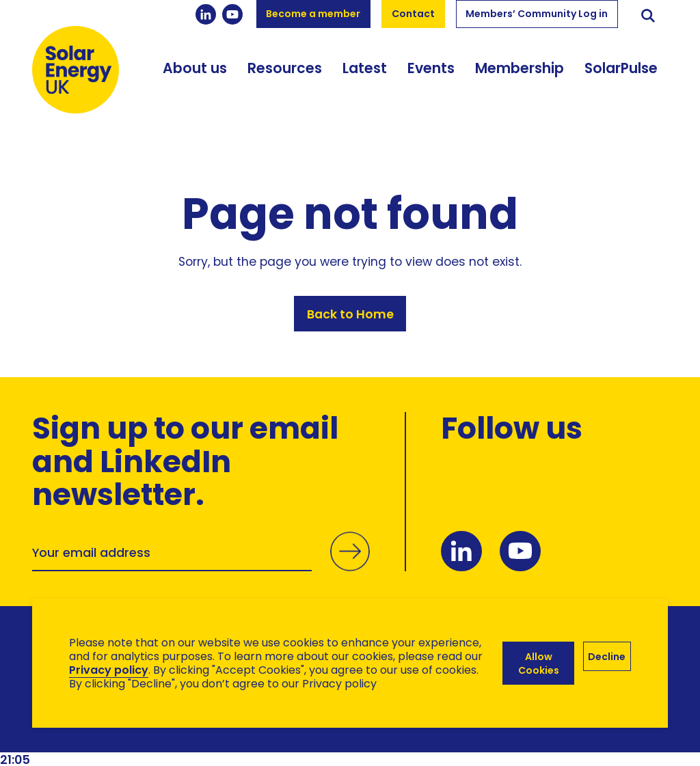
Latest (365, 68)
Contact (413, 14)
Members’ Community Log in (537, 14)
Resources (285, 68)
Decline (607, 657)
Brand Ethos (134, 732)
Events (431, 68)
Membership (520, 68)
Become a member (313, 14)
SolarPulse (621, 68)
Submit (350, 565)
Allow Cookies (539, 664)
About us (195, 68)
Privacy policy (109, 670)
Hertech (276, 732)
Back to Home (350, 314)
